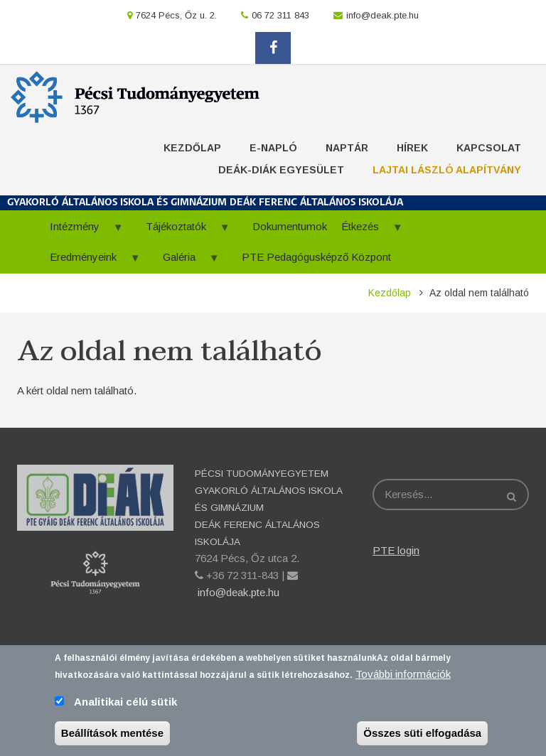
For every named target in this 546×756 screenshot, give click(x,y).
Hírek (412, 148)
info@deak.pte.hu (382, 15)
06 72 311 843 (280, 15)
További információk (403, 679)
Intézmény (80, 231)
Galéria (184, 262)
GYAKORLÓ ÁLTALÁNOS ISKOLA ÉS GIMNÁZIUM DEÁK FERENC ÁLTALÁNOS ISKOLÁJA (205, 203)
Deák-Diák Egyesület (281, 170)
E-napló (273, 148)
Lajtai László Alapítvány (447, 170)
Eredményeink (88, 262)
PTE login (396, 550)
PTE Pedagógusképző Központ (316, 257)
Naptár (347, 148)
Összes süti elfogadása (422, 738)
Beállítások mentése (112, 738)
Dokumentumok (290, 226)
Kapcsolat (489, 148)
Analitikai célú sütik (125, 707)
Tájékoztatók (181, 231)
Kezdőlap (192, 148)
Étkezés (365, 231)
